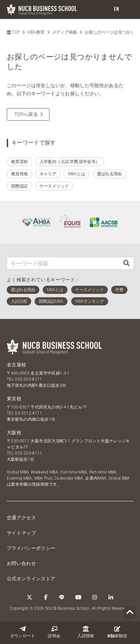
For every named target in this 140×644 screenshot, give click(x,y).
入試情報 (86, 632)
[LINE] (62, 597)
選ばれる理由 (109, 174)
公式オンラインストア (31, 579)
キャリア (48, 174)
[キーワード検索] (63, 263)
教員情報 (19, 174)
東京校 (14, 399)
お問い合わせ (21, 563)
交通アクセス (21, 518)
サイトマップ (21, 533)
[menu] (128, 10)
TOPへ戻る (26, 114)
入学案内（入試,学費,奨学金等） (70, 162)
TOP (13, 32)
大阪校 (14, 432)
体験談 (117, 632)
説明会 (54, 632)
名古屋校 (16, 365)
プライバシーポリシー (31, 548)
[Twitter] (29, 597)
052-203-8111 (28, 379)
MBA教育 (36, 32)
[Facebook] (46, 597)
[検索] (126, 263)
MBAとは (77, 174)
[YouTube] (78, 597)
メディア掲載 (65, 32)
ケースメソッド (54, 186)
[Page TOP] (130, 613)
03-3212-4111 (28, 413)
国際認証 (19, 186)
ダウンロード (23, 632)
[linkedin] (111, 597)
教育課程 (19, 162)
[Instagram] (95, 597)
